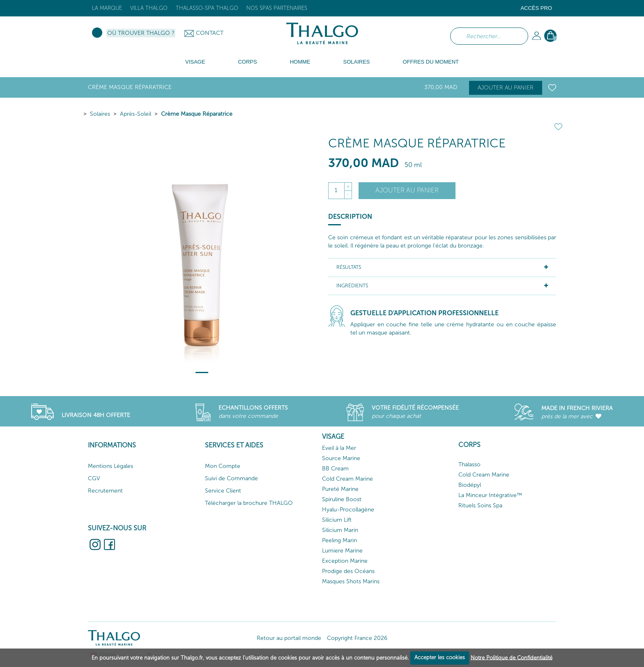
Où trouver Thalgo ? (141, 33)
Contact (210, 33)
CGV (94, 478)
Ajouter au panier (506, 88)
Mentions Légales (110, 466)
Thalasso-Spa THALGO (207, 8)
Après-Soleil (136, 114)
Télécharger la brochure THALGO (249, 503)
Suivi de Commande (231, 478)
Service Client (223, 491)
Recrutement (105, 491)
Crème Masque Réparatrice (197, 114)
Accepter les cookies (440, 657)
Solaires (100, 114)
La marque (107, 8)
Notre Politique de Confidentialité (512, 657)
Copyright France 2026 (357, 638)
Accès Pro (536, 8)
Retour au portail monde (289, 638)
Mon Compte (223, 466)
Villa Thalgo (149, 8)
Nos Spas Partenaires (277, 8)
